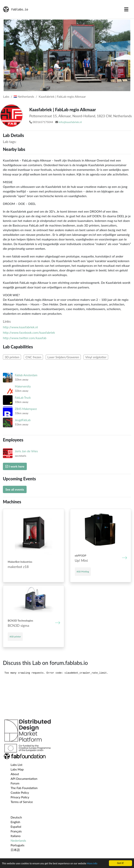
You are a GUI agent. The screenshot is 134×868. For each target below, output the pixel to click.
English (15, 822)
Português (17, 845)
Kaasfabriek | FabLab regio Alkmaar (62, 96)
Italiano (16, 836)
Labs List (16, 765)
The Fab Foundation (24, 788)
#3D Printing (83, 572)
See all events (15, 489)
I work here (15, 466)
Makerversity (23, 386)
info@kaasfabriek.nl (70, 122)
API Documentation (24, 779)
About (15, 774)
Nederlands (18, 840)
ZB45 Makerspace (26, 409)
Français (16, 831)
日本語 (15, 850)
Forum (15, 783)
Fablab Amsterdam (26, 375)
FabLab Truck (23, 398)
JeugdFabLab (23, 420)
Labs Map (17, 769)
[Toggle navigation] (126, 9)
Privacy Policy (20, 797)
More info (92, 864)
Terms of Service (22, 802)
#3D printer (15, 637)
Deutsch (16, 817)
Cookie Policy (20, 792)
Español (16, 827)
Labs (6, 96)
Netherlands (24, 96)
